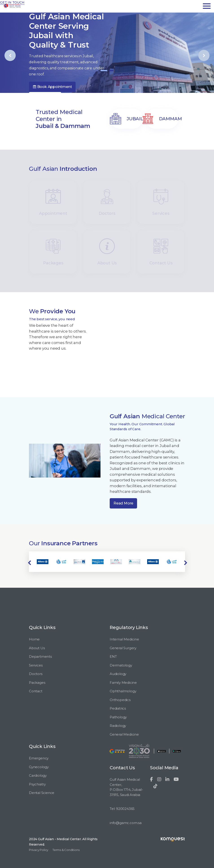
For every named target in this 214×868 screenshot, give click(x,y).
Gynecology (39, 767)
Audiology (118, 674)
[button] (104, 71)
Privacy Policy (39, 850)
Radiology (118, 726)
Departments (40, 656)
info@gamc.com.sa (126, 823)
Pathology (118, 717)
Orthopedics (120, 700)
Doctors (36, 674)
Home (34, 639)
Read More (123, 503)
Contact (36, 691)
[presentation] (10, 55)
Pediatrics (118, 708)
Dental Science (42, 793)
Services (36, 665)
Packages (37, 683)
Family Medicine (123, 683)
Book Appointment (52, 87)
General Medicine (124, 734)
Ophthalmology (123, 691)
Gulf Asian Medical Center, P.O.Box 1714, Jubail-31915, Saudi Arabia (126, 787)
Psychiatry (37, 784)
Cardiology (38, 775)
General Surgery (123, 648)
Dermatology (121, 665)
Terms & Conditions (66, 850)
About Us (37, 648)
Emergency (39, 758)
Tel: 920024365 (122, 809)
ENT (113, 656)
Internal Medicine (124, 639)
